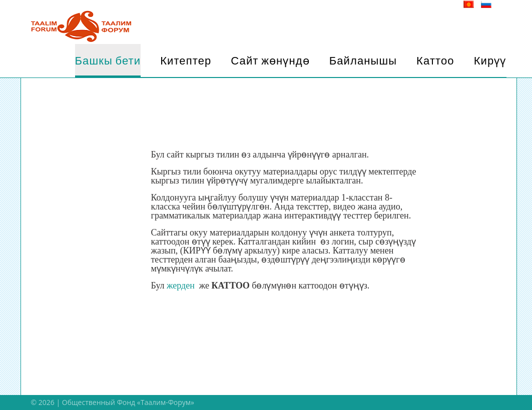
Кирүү (490, 61)
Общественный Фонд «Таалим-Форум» (128, 402)
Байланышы (363, 61)
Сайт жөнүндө (270, 61)
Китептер (186, 61)
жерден (183, 285)
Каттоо (435, 61)
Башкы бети (108, 61)
